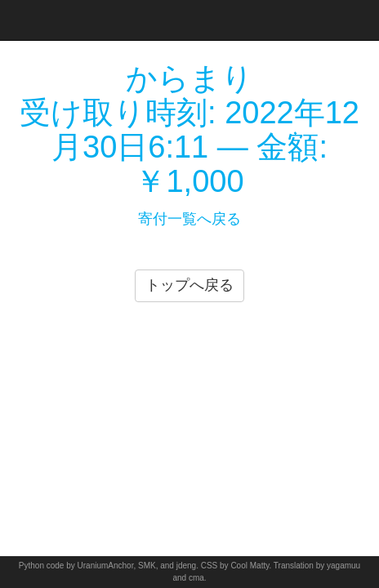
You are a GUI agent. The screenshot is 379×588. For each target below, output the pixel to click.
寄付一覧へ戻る (189, 219)
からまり (189, 78)
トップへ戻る (189, 285)
